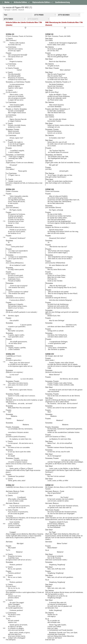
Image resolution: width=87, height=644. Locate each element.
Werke (7, 2)
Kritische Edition (20, 2)
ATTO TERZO (8, 19)
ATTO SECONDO (64, 15)
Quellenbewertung (62, 2)
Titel (5, 15)
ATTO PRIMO (39, 15)
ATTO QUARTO (33, 19)
